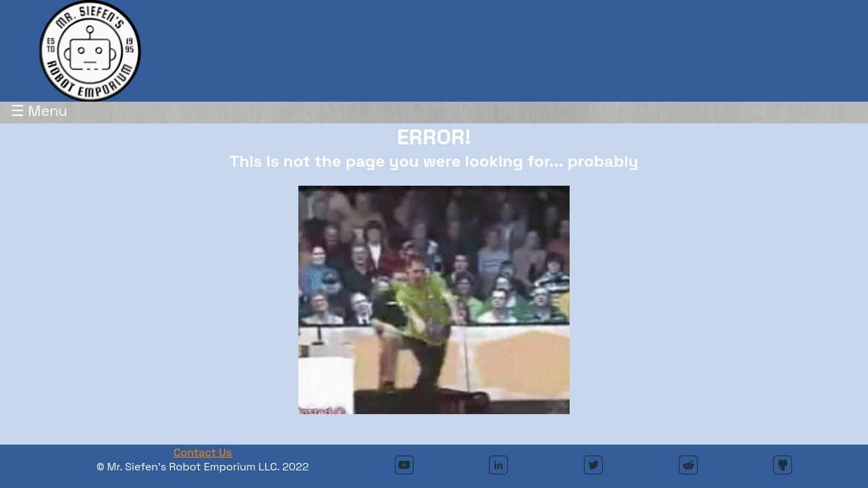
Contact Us (203, 452)
